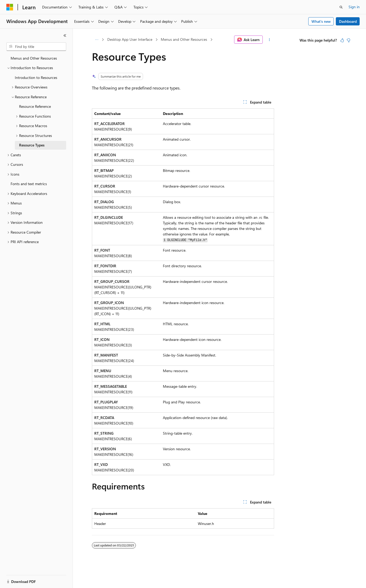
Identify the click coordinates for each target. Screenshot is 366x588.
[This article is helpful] (342, 40)
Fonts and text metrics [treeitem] (29, 184)
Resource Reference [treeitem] (35, 106)
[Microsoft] (10, 7)
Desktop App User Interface (130, 39)
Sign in (354, 7)
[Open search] (341, 7)
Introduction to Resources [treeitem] (36, 77)
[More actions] (269, 40)
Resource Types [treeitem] (32, 145)
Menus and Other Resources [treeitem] (34, 58)
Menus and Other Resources (184, 39)
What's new (321, 21)
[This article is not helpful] (349, 40)
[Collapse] (65, 35)
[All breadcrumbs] (97, 40)
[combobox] (36, 47)
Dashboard (348, 21)
